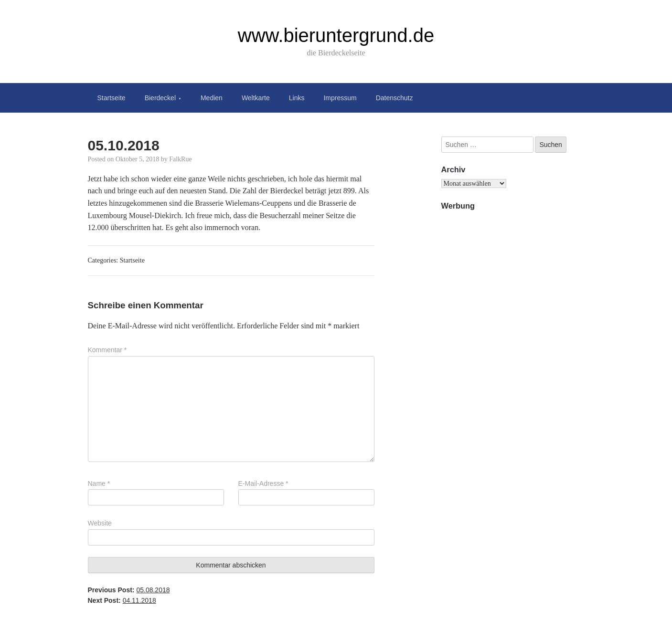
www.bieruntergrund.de (336, 35)
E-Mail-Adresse (263, 483)
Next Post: (122, 600)
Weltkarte (256, 98)
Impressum (340, 98)
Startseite (112, 98)
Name (99, 483)
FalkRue (180, 159)
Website (100, 523)
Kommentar (107, 350)
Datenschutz (395, 98)
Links (297, 98)
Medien (212, 98)
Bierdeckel (160, 98)
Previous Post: (129, 590)
